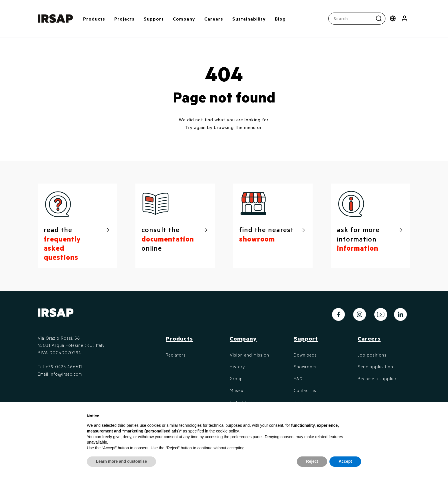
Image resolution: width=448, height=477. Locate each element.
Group (236, 379)
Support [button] (154, 19)
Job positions (372, 355)
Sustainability (249, 19)
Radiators (176, 355)
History (237, 367)
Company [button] (184, 19)
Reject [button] (312, 461)
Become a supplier (377, 379)
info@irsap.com (66, 374)
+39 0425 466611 (64, 367)
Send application (375, 367)
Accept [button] (345, 461)
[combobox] (358, 19)
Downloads (305, 355)
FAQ (298, 379)
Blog (280, 19)
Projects (124, 19)
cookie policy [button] (227, 431)
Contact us (305, 390)
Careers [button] (214, 19)
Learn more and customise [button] (121, 461)
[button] (404, 19)
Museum (238, 390)
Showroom (305, 367)
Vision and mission (249, 355)
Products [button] (94, 19)
